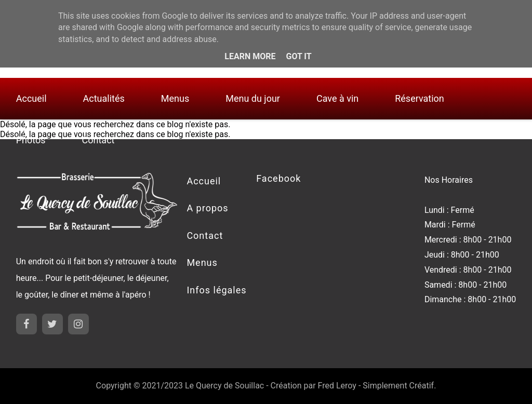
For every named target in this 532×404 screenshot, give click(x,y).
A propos (207, 208)
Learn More (250, 56)
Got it (298, 56)
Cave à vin (337, 98)
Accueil (31, 98)
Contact (98, 140)
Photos (31, 140)
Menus (175, 98)
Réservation (420, 98)
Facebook (278, 178)
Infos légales (216, 290)
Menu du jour (253, 98)
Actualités (104, 98)
